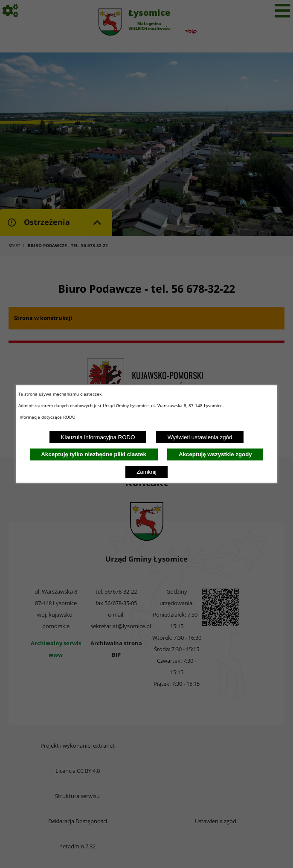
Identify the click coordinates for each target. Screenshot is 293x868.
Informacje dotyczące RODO (48, 417)
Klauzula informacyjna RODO (98, 437)
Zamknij (146, 472)
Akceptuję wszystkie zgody (215, 454)
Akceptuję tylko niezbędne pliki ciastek (94, 454)
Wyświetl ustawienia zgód (200, 437)
